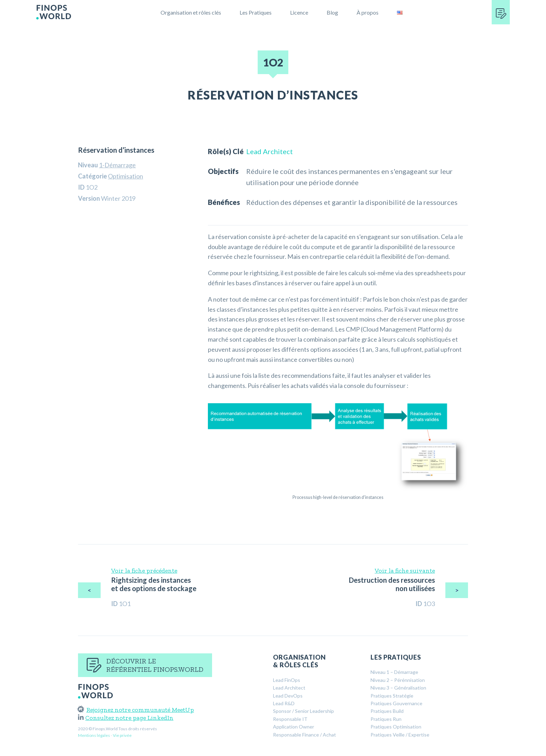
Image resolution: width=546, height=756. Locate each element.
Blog (332, 12)
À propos (368, 12)
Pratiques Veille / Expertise (400, 735)
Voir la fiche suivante (405, 571)
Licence (299, 12)
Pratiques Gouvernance (396, 703)
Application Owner (294, 727)
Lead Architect (270, 151)
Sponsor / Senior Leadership (303, 711)
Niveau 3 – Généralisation (398, 688)
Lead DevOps (288, 696)
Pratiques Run (386, 719)
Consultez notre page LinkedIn (126, 718)
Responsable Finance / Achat (305, 735)
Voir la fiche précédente (144, 571)
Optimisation (126, 176)
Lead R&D (284, 703)
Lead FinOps (287, 680)
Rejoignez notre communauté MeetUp (136, 710)
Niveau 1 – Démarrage (394, 672)
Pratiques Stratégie (392, 696)
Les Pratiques (256, 12)
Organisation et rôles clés (191, 12)
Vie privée (122, 735)
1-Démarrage (117, 165)
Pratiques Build (387, 711)
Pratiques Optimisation (396, 727)
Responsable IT (290, 719)
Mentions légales (94, 735)
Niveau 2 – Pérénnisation (398, 680)
